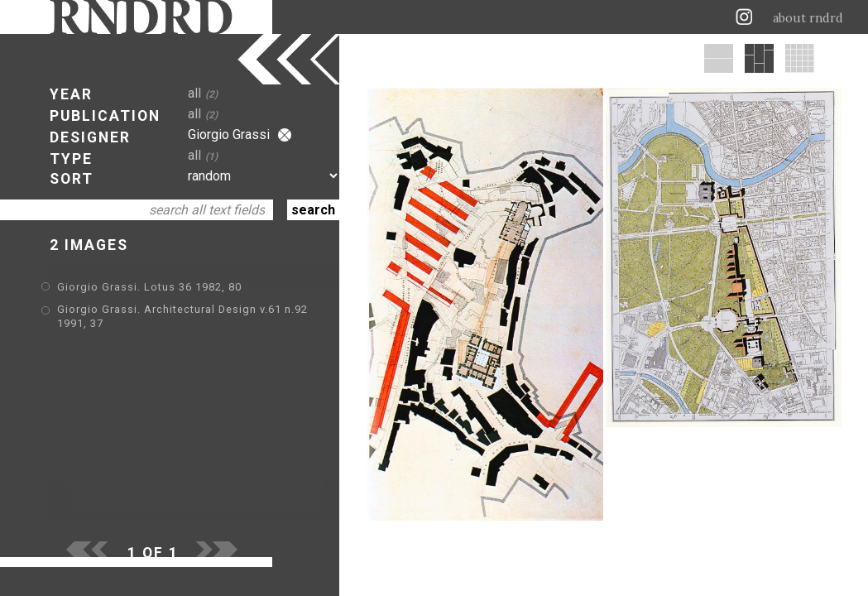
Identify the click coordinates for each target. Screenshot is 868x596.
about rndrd (808, 18)
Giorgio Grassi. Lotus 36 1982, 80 (149, 287)
